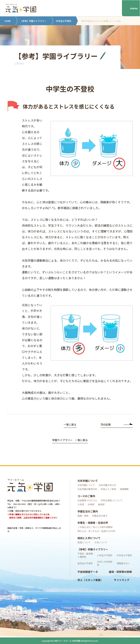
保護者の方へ (123, 563)
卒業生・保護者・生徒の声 (93, 523)
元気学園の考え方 (107, 485)
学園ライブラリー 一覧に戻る (70, 440)
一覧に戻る (70, 425)
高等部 (101, 504)
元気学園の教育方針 (87, 489)
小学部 (81, 504)
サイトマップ (122, 580)
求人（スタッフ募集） (90, 580)
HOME (8, 21)
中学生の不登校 (64, 21)
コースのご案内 (86, 496)
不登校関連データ (88, 572)
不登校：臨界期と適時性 (85, 555)
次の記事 (117, 425)
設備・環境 (83, 516)
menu (134, 8)
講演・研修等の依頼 (120, 572)
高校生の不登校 (85, 563)
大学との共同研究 (105, 563)
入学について (101, 542)
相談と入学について (89, 538)
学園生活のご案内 (88, 511)
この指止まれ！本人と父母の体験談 (95, 527)
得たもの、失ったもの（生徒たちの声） (97, 531)
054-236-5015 (20, 504)
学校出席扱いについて (112, 500)
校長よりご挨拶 (108, 489)
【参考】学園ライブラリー (33, 21)
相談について (84, 542)
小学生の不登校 (105, 555)
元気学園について (88, 481)
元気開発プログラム (87, 500)
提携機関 (124, 489)
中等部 (91, 504)
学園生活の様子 (100, 516)
